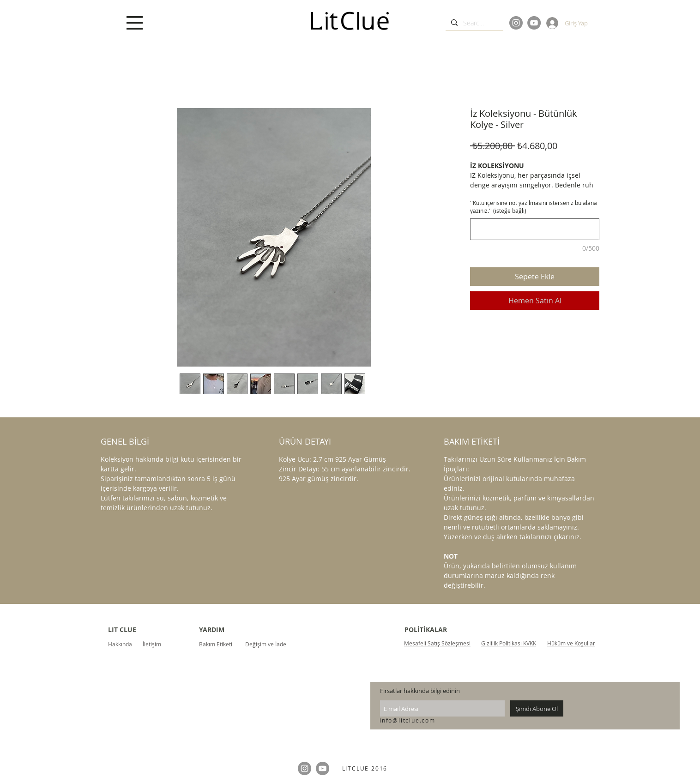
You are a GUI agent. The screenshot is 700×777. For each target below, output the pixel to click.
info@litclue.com (407, 720)
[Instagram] (516, 23)
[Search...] (474, 23)
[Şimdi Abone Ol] (537, 708)
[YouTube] (534, 23)
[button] (135, 23)
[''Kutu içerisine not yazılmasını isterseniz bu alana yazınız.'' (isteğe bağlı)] (535, 229)
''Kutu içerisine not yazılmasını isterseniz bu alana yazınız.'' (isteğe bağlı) (534, 207)
